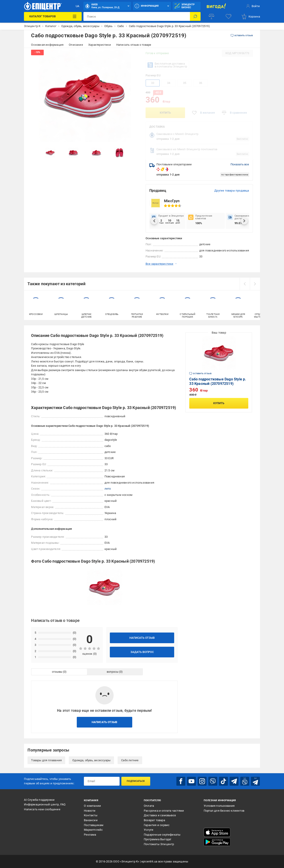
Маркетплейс (93, 830)
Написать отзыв (142, 638)
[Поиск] (195, 16)
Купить (165, 113)
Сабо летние (130, 760)
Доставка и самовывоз (160, 815)
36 (201, 83)
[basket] (250, 16)
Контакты (91, 815)
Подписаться (136, 781)
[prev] (245, 284)
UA (77, 6)
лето (108, 489)
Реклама (90, 835)
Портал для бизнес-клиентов (224, 811)
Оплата (149, 806)
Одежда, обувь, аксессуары (91, 760)
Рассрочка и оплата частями (164, 811)
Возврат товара (154, 820)
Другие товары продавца (232, 191)
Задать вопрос (142, 652)
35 (185, 83)
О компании (92, 806)
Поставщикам (94, 825)
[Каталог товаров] (53, 16)
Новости (90, 811)
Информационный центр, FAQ (45, 804)
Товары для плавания (46, 760)
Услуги (149, 830)
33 (153, 83)
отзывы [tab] (57, 672)
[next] (255, 284)
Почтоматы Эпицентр (159, 844)
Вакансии (91, 820)
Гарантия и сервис (157, 825)
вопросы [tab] (113, 672)
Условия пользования (219, 806)
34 (169, 83)
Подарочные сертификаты (162, 835)
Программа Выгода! (157, 839)
